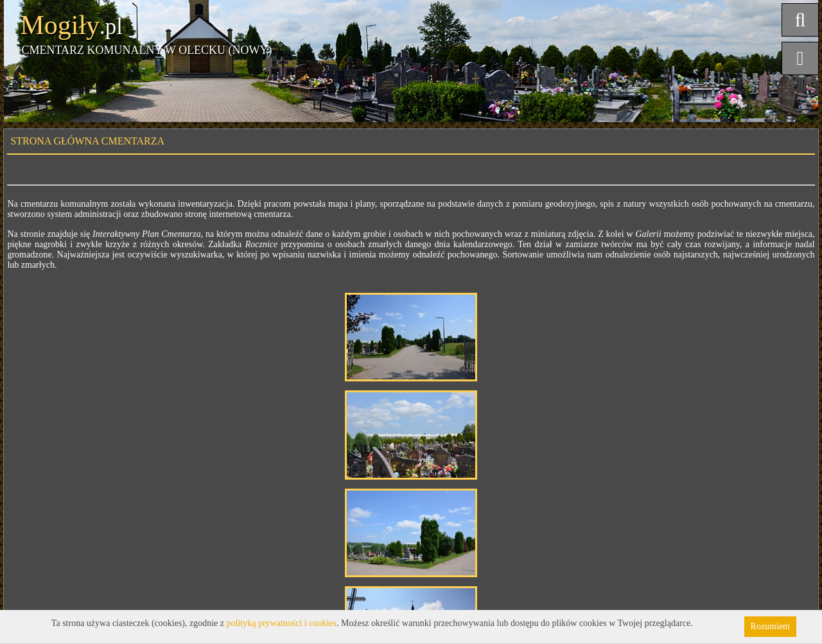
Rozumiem (770, 626)
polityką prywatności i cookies (282, 623)
